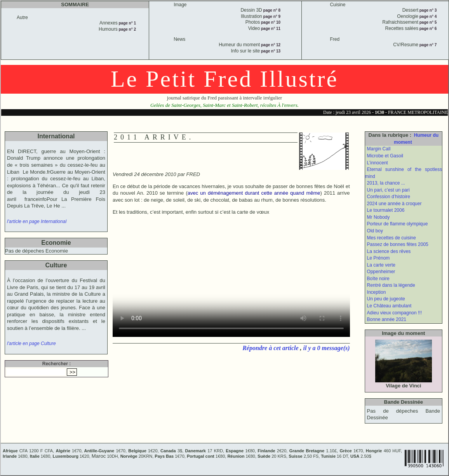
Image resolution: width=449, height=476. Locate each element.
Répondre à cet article (271, 348)
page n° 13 (270, 51)
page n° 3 (427, 10)
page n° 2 (127, 29)
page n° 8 (271, 10)
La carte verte (381, 265)
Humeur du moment (416, 139)
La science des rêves (389, 251)
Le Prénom (379, 258)
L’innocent (378, 163)
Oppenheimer (381, 272)
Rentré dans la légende (391, 285)
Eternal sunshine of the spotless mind (404, 173)
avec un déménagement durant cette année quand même (254, 193)
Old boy (375, 231)
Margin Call (379, 149)
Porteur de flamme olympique (398, 224)
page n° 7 (427, 45)
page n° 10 (270, 22)
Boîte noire (378, 279)
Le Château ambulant (389, 306)
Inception (377, 292)
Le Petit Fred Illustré (224, 79)
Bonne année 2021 (387, 319)
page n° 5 (427, 22)
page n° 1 (127, 23)
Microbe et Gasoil (385, 156)
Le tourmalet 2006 (386, 210)
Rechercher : (57, 364)
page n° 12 (270, 45)
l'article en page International (37, 221)
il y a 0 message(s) (327, 348)
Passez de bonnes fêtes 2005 (398, 244)
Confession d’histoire (389, 197)
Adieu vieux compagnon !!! (394, 313)
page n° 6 (427, 29)
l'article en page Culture (31, 343)
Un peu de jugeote (386, 299)
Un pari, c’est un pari (388, 190)
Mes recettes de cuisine (392, 238)
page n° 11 (270, 29)
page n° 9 (271, 17)
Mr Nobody (379, 217)
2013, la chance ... (386, 183)
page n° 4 (427, 17)
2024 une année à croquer (394, 204)
